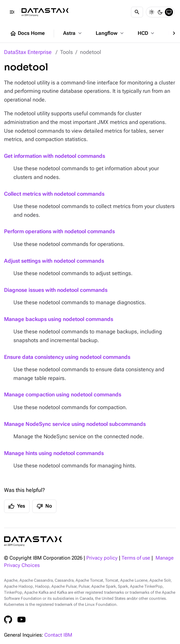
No (44, 506)
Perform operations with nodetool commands (59, 231)
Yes (17, 506)
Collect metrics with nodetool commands (54, 194)
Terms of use (136, 558)
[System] (169, 12)
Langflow (110, 33)
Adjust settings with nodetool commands (54, 261)
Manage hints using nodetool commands (54, 453)
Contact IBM (58, 635)
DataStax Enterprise (28, 52)
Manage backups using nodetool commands (59, 319)
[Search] (137, 12)
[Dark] (160, 12)
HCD (147, 33)
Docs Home (27, 34)
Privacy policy (102, 558)
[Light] (151, 12)
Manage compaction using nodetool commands (63, 395)
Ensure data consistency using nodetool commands (67, 357)
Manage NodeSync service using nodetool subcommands (75, 424)
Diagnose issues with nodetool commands (56, 290)
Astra (73, 33)
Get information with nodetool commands (55, 156)
